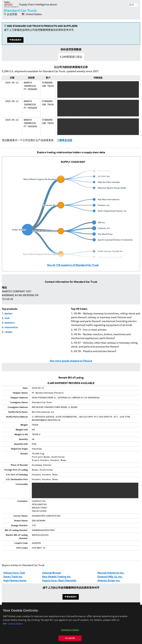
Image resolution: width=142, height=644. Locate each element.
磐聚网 (11, 4)
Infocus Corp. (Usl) (14, 573)
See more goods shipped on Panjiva (71, 361)
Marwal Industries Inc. (111, 573)
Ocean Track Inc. (13, 577)
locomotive (11, 327)
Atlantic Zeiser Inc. (109, 581)
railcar (9, 332)
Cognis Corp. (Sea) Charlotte (59, 581)
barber (9, 314)
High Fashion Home (15, 581)
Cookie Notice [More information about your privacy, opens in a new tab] (15, 626)
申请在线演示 (15, 40)
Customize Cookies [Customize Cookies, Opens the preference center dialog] (70, 632)
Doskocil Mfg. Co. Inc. (110, 577)
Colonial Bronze (52, 573)
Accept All (70, 640)
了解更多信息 (65, 140)
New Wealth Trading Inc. (57, 577)
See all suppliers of (73, 265)
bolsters (10, 323)
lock (7, 318)
